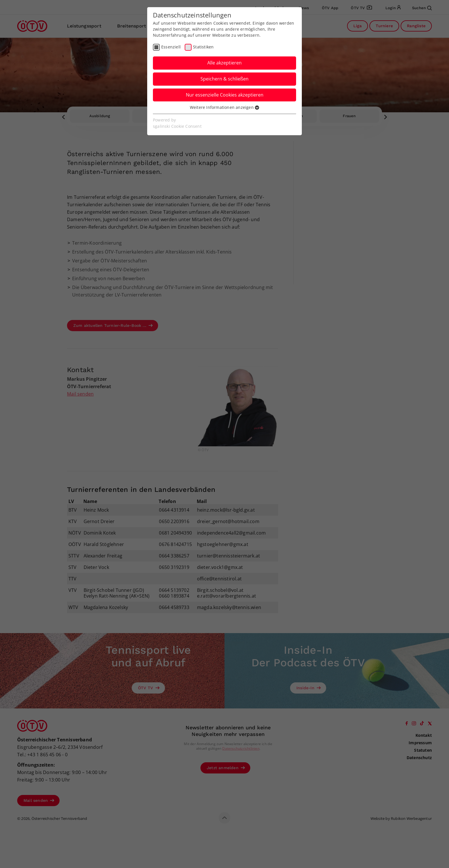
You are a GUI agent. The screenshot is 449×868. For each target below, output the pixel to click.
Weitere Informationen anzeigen (224, 107)
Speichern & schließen (224, 79)
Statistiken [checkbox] (203, 47)
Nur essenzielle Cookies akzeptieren (225, 95)
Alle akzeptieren (224, 63)
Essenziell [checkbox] (171, 47)
